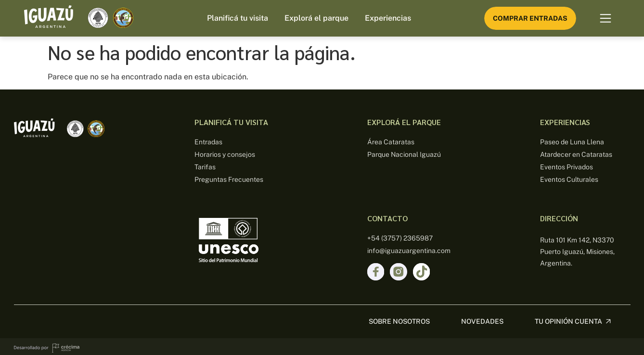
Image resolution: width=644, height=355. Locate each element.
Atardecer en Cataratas (576, 154)
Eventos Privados (567, 167)
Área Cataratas (391, 142)
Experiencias (388, 18)
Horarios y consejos (225, 154)
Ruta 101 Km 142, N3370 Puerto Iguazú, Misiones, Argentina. (577, 252)
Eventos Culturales (569, 179)
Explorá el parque (316, 18)
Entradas (208, 142)
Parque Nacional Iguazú (404, 154)
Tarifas (205, 167)
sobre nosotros (399, 318)
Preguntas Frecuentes (229, 179)
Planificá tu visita (238, 18)
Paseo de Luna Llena (572, 142)
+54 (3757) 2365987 (400, 238)
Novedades (482, 318)
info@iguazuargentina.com (409, 251)
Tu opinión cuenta (568, 318)
